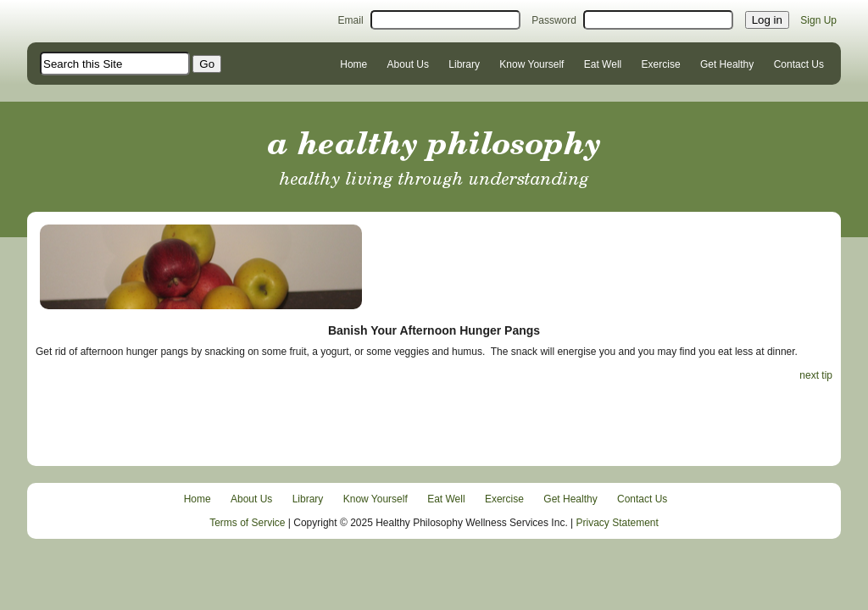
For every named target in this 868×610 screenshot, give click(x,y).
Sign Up (818, 20)
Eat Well (603, 64)
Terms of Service (247, 523)
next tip (816, 375)
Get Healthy (727, 64)
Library (464, 64)
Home (353, 64)
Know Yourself (531, 64)
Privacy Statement (618, 523)
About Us (408, 64)
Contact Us (799, 64)
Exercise (661, 64)
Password (554, 20)
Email (351, 20)
